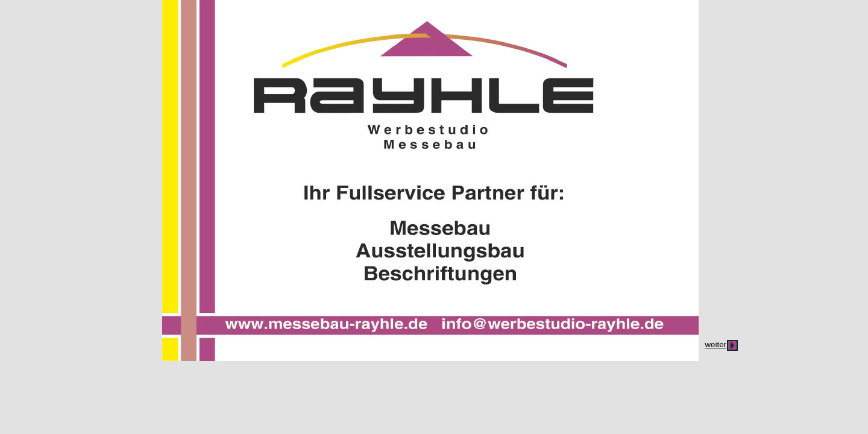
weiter (715, 344)
